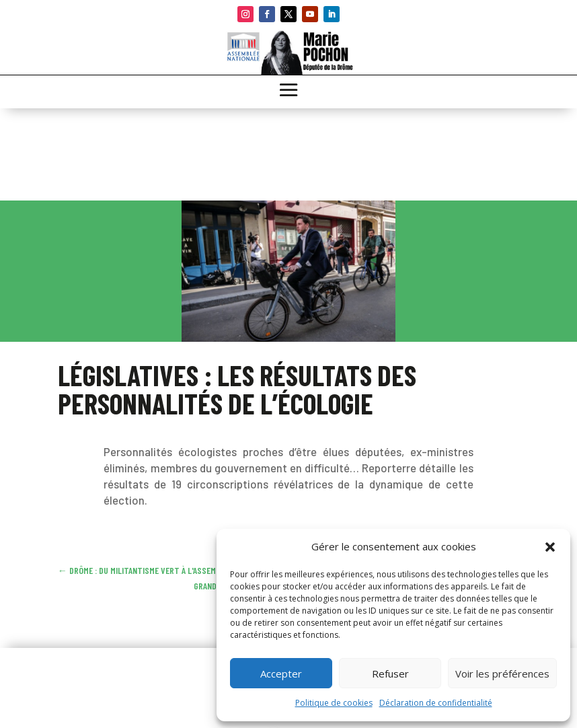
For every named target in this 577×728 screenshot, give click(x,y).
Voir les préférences (502, 674)
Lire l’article (149, 433)
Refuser (390, 674)
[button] (550, 547)
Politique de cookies (334, 703)
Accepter (281, 674)
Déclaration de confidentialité (436, 703)
